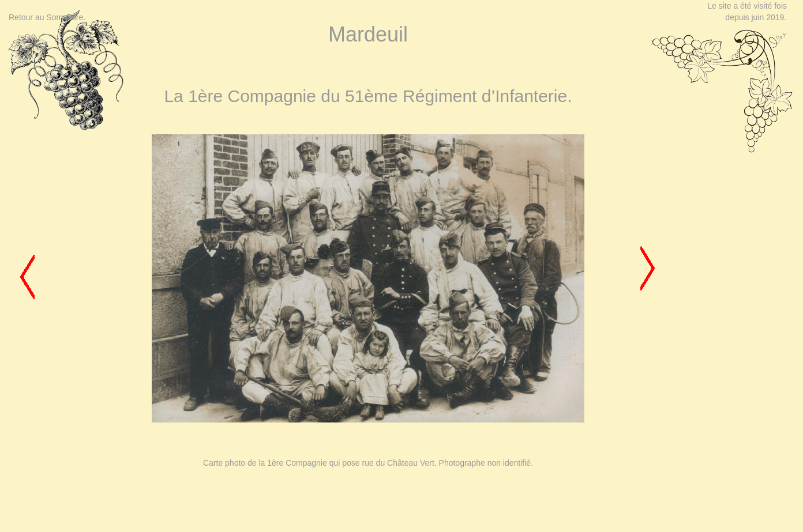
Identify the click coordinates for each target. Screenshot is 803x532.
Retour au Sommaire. (47, 17)
